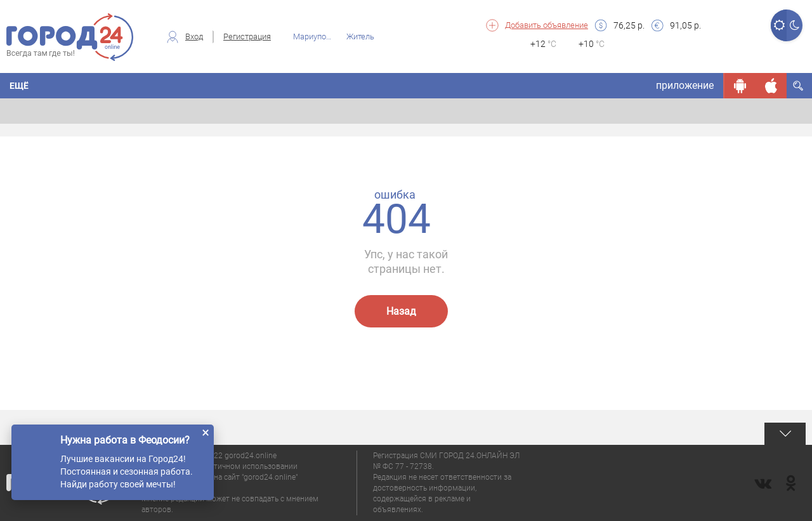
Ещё (19, 86)
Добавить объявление (547, 25)
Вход (194, 36)
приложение (685, 85)
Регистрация (247, 36)
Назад (401, 311)
